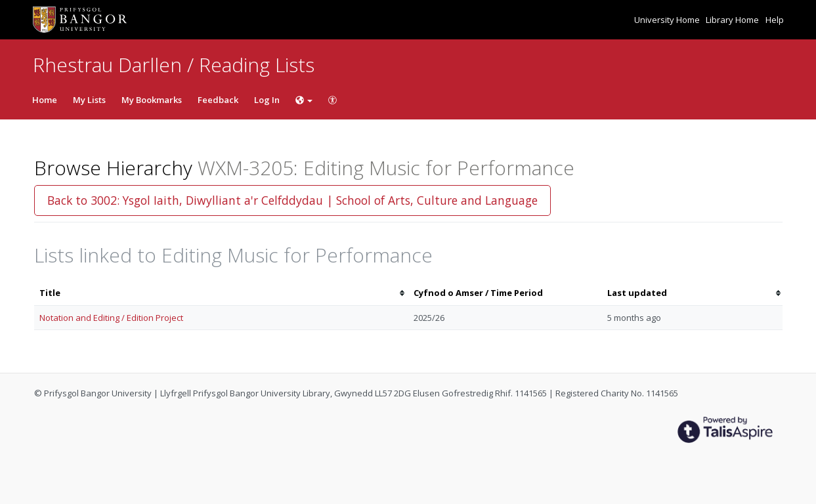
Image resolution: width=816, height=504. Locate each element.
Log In (267, 100)
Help (775, 20)
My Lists (89, 100)
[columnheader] (221, 293)
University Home (668, 20)
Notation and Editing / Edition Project (111, 318)
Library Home (733, 20)
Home (45, 100)
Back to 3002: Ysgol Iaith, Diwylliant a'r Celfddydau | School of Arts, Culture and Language (292, 200)
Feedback (218, 100)
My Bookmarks (152, 100)
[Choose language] (304, 100)
